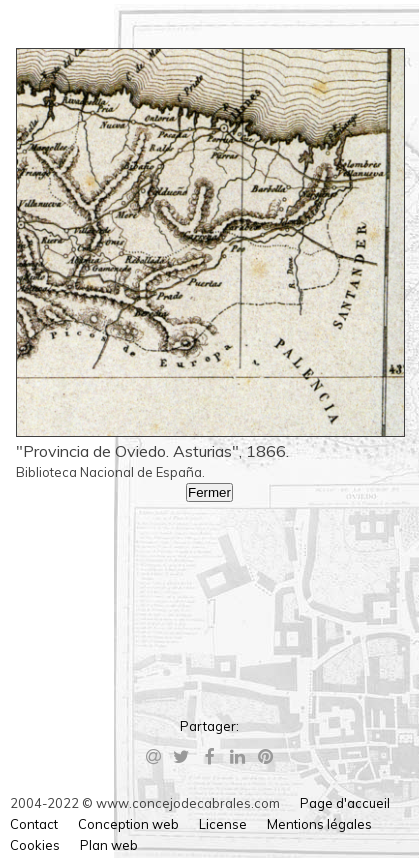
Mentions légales (319, 824)
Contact (34, 824)
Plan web (109, 845)
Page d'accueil (345, 803)
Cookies (35, 845)
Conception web (128, 824)
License (223, 824)
